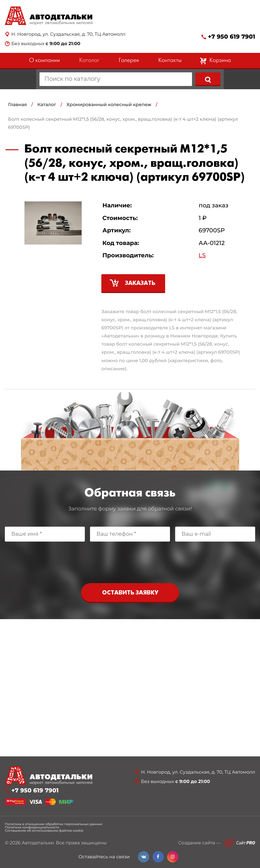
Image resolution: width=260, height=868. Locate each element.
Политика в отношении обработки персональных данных (54, 824)
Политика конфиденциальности (32, 827)
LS (202, 256)
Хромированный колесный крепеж (109, 104)
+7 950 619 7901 (232, 37)
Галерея (129, 61)
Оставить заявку (130, 593)
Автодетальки (38, 843)
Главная (17, 104)
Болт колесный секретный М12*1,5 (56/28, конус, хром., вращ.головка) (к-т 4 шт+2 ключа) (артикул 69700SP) (123, 123)
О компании (45, 61)
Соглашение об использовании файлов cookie (44, 831)
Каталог (89, 61)
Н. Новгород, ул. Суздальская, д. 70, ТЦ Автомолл (68, 34)
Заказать (140, 283)
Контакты (170, 61)
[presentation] (130, 561)
